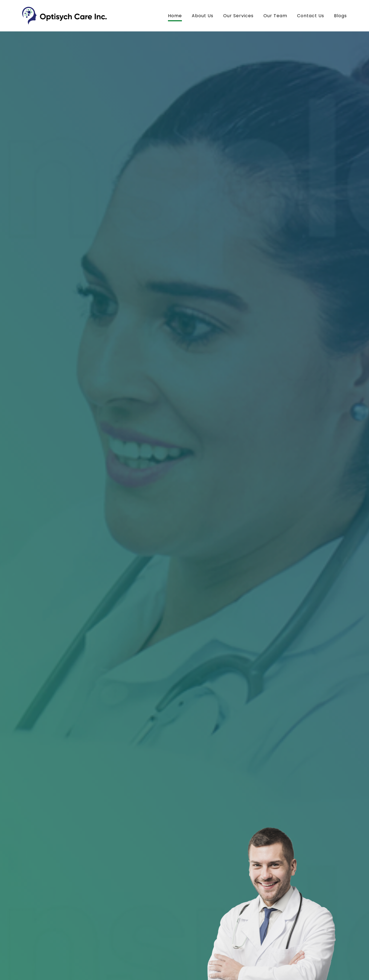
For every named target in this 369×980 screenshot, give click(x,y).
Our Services (238, 16)
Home (175, 16)
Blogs (340, 16)
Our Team (275, 16)
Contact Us (311, 16)
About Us (203, 16)
